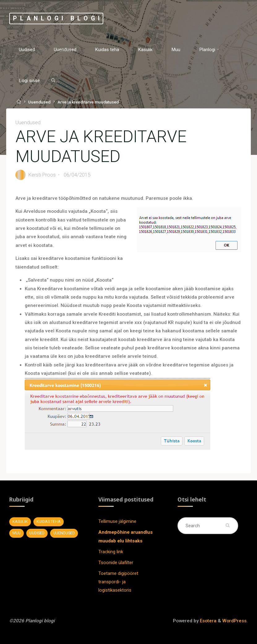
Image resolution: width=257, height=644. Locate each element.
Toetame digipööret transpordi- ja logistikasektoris (118, 582)
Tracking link (111, 552)
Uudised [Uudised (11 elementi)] (37, 533)
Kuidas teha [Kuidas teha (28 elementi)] (49, 521)
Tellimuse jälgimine (117, 521)
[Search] (53, 80)
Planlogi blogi (58, 18)
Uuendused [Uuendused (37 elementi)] (64, 533)
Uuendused (39, 102)
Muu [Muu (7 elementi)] (17, 533)
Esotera (208, 621)
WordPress (234, 621)
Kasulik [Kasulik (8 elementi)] (20, 521)
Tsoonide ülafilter (116, 563)
